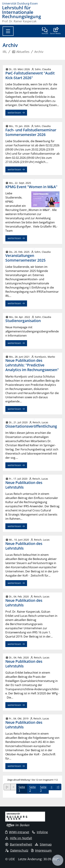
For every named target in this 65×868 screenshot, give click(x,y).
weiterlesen (16, 113)
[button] (55, 31)
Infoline (40, 832)
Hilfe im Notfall (19, 838)
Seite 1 (22, 789)
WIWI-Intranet (17, 832)
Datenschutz (17, 850)
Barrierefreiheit (19, 844)
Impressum (41, 850)
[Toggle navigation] (8, 31)
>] (58, 787)
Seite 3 (43, 789)
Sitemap (43, 844)
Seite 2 (32, 789)
